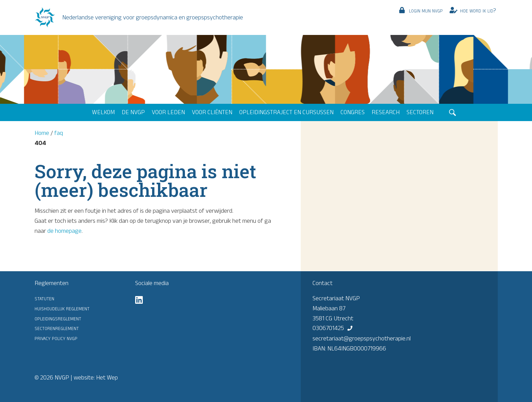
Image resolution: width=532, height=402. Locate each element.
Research (386, 112)
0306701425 (328, 328)
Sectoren (420, 112)
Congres (353, 112)
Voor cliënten (212, 112)
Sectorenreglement (57, 328)
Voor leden (168, 112)
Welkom (103, 112)
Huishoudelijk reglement (62, 308)
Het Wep (107, 377)
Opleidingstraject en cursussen (286, 112)
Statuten (44, 298)
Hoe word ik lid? (478, 10)
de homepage (64, 231)
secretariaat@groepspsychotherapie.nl (362, 338)
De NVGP (133, 112)
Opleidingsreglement (58, 318)
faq (59, 133)
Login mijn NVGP (426, 10)
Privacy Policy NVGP (56, 338)
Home (42, 133)
